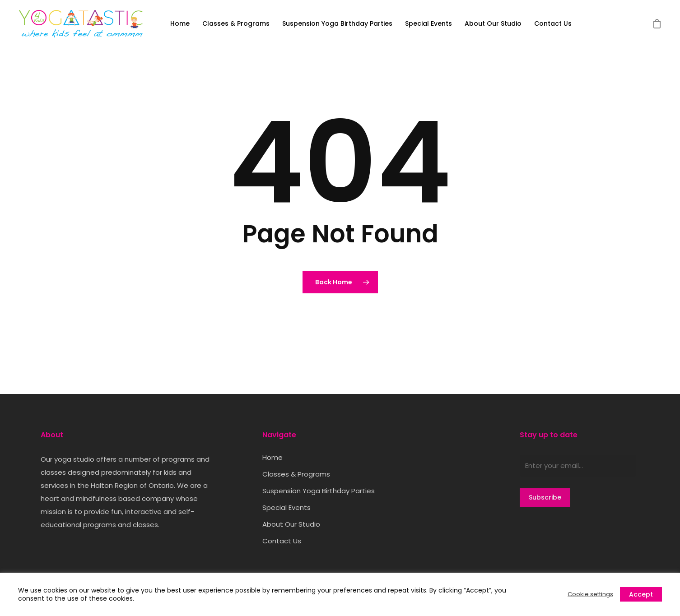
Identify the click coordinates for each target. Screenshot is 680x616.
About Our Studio (493, 24)
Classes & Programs (236, 24)
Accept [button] (641, 594)
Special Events (428, 24)
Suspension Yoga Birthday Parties (337, 24)
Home (180, 24)
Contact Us (553, 24)
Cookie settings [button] (590, 594)
